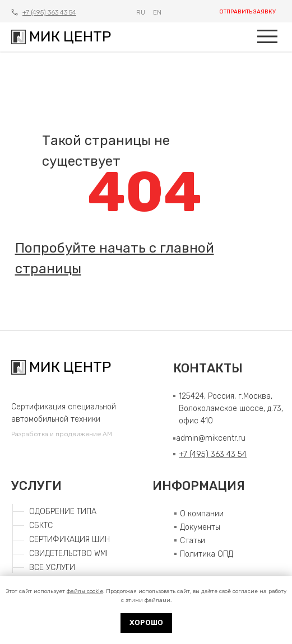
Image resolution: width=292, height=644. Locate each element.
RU (141, 12)
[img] (267, 36)
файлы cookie (85, 591)
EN (157, 12)
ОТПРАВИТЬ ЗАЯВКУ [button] (247, 12)
